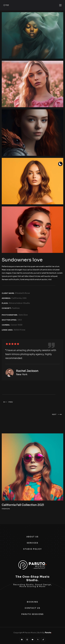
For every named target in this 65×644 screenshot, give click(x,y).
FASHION (6, 509)
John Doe (23, 315)
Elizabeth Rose (22, 293)
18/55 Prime (19, 330)
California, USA (19, 298)
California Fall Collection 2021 (23, 505)
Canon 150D (17, 325)
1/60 (20, 320)
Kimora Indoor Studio (19, 303)
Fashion (16, 308)
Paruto (48, 633)
